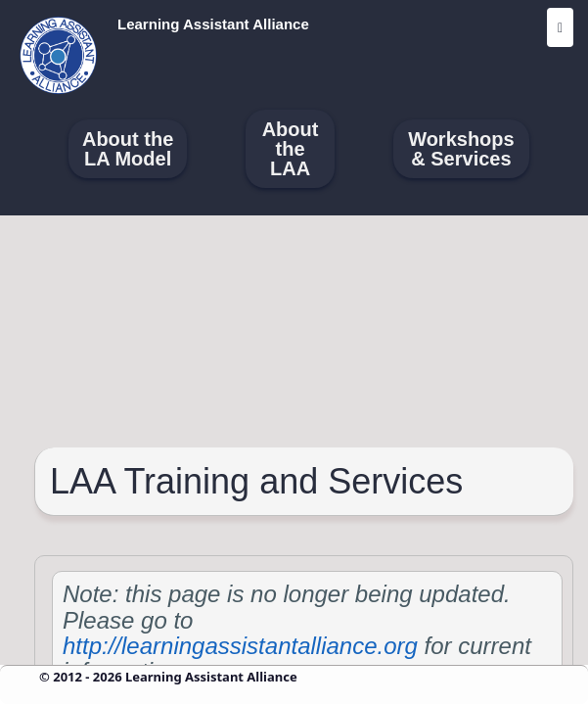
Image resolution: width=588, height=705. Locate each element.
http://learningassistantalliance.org (240, 646)
